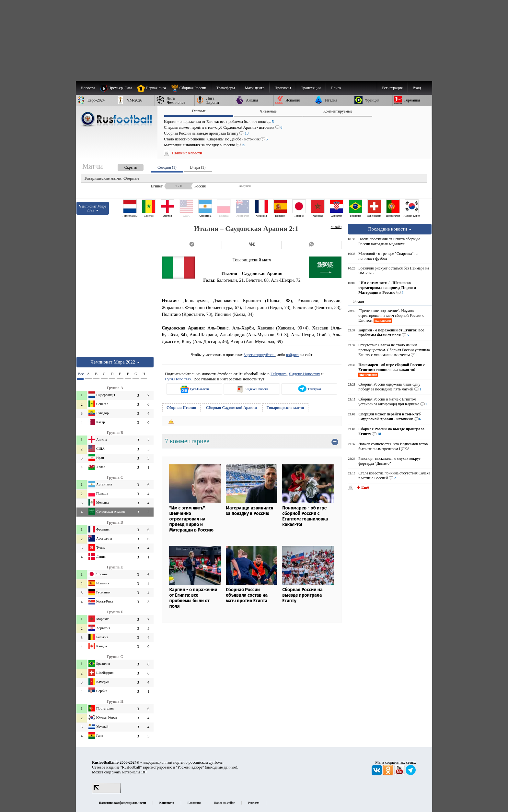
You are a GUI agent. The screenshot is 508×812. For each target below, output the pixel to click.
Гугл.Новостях (178, 379)
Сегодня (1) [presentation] (167, 167)
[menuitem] (191, 88)
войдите (293, 355)
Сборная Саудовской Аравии (231, 408)
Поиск (336, 88)
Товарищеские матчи (285, 408)
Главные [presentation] (199, 111)
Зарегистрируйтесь (259, 355)
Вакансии (194, 803)
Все (81, 374)
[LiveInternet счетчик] (106, 792)
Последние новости (390, 229)
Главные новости (187, 153)
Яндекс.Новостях (304, 374)
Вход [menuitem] (417, 88)
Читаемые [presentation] (268, 111)
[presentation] (124, 166)
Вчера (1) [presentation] (198, 167)
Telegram (279, 374)
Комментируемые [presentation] (338, 111)
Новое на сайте (224, 803)
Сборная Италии (181, 408)
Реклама (254, 803)
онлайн (336, 227)
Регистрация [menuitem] (392, 88)
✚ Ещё (362, 487)
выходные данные (221, 767)
